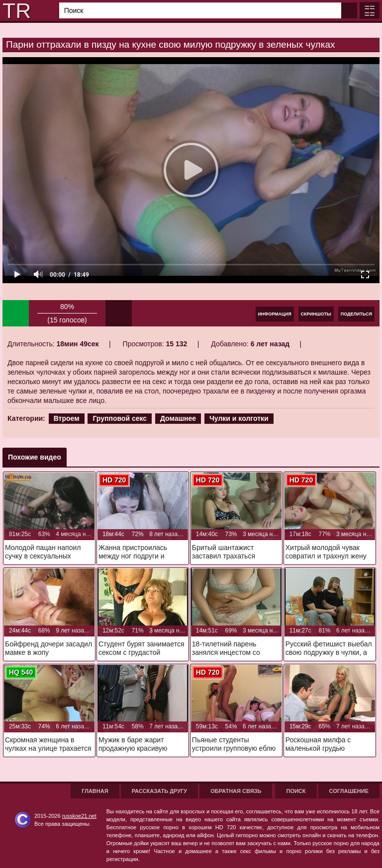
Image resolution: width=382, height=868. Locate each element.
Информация (275, 314)
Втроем (67, 418)
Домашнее (178, 418)
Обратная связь (236, 791)
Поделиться (356, 314)
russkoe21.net (79, 816)
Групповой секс (120, 418)
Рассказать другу (160, 791)
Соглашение (349, 791)
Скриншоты (316, 314)
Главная (95, 791)
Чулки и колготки (239, 418)
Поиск (296, 791)
